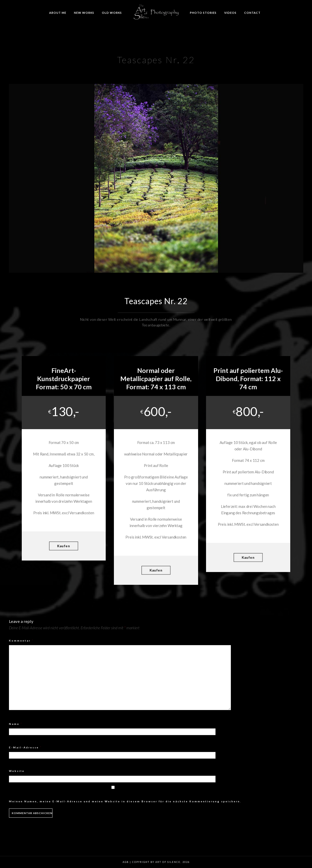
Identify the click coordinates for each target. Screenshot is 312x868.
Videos (230, 13)
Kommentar (21, 641)
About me (58, 13)
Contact (252, 13)
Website (17, 771)
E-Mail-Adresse (25, 747)
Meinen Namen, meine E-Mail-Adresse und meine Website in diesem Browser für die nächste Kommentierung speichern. (125, 801)
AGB (126, 862)
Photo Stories (203, 13)
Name (16, 724)
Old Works (112, 13)
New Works (84, 13)
